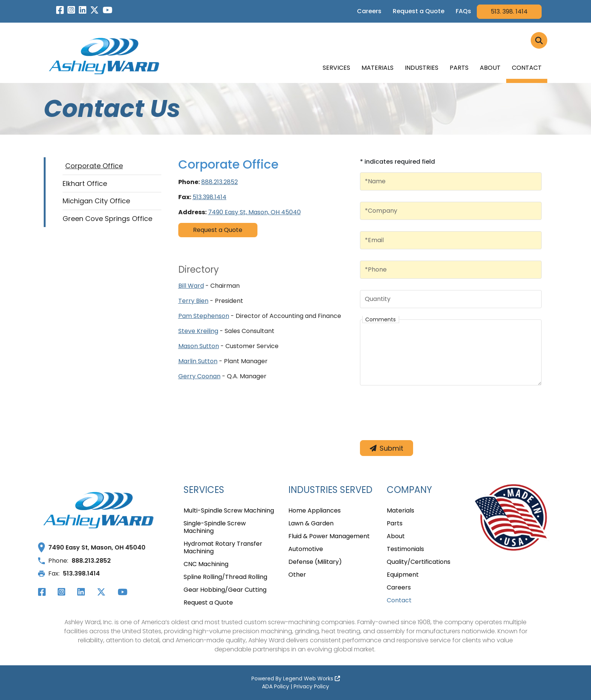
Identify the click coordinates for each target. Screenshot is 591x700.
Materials (377, 68)
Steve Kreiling (198, 331)
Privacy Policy (311, 686)
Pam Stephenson (204, 316)
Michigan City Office (96, 201)
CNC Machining (206, 564)
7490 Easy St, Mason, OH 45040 (254, 212)
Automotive (306, 549)
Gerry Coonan (199, 376)
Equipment (403, 575)
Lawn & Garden (311, 524)
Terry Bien (193, 301)
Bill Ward (191, 286)
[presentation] (417, 414)
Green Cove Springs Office (107, 219)
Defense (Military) (315, 562)
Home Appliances (315, 511)
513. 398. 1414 (509, 12)
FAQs (463, 11)
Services (336, 68)
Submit (387, 448)
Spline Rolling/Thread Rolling (225, 577)
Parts (459, 68)
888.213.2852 (220, 182)
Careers (369, 11)
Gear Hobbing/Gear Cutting (225, 590)
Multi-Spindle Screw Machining (229, 511)
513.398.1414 (210, 197)
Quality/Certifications (419, 562)
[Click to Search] (539, 40)
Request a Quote (419, 11)
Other (297, 575)
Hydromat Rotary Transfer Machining (223, 548)
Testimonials (405, 549)
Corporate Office (94, 166)
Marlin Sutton (198, 361)
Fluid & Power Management (329, 537)
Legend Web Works (312, 679)
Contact (527, 68)
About (490, 68)
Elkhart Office (85, 183)
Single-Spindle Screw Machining (215, 527)
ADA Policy (276, 686)
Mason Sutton (199, 346)
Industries (422, 68)
